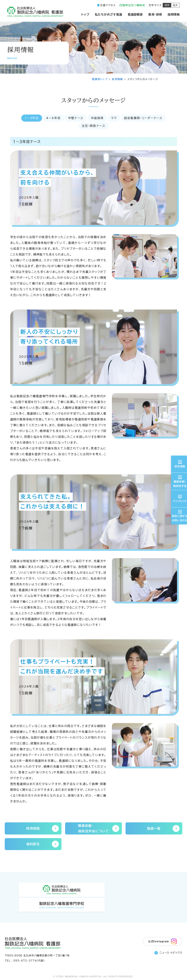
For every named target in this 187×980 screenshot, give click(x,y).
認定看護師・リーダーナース (145, 118)
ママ (115, 118)
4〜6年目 (52, 118)
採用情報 (174, 14)
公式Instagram (162, 929)
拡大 (175, 5)
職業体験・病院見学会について (98, 829)
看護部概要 (135, 14)
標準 (167, 5)
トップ (85, 14)
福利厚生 (42, 845)
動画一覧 (163, 829)
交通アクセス (108, 5)
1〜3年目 (30, 118)
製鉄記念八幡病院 (134, 5)
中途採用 (97, 118)
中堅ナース (75, 118)
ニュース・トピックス (168, 941)
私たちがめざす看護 (109, 14)
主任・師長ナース (94, 126)
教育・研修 (155, 14)
